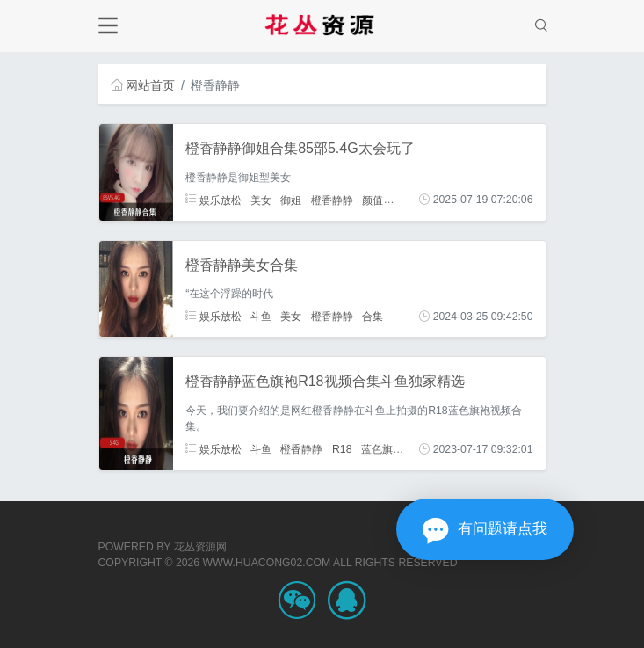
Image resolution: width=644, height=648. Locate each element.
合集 (373, 317)
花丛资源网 (200, 547)
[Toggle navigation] (109, 26)
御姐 (291, 200)
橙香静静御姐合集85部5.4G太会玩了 (300, 148)
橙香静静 (332, 200)
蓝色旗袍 (382, 449)
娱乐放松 (213, 200)
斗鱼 (261, 317)
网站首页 (143, 85)
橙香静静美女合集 (242, 265)
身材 (403, 200)
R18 (342, 449)
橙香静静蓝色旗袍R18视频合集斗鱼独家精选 (325, 381)
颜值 (373, 200)
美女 (261, 200)
